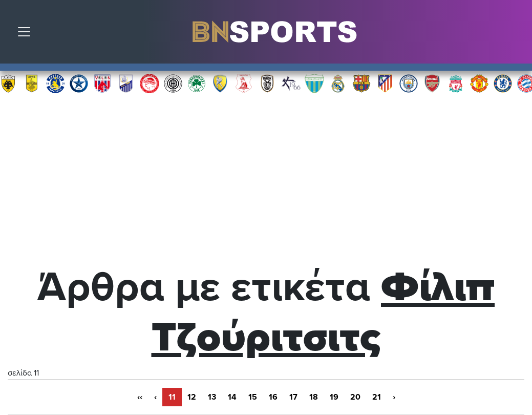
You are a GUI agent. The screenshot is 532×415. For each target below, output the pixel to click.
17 (293, 397)
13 (212, 397)
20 (355, 397)
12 (192, 397)
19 (334, 397)
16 (273, 397)
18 (314, 397)
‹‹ (140, 397)
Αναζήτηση (517, 34)
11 (172, 397)
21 (377, 397)
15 (253, 397)
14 (232, 397)
